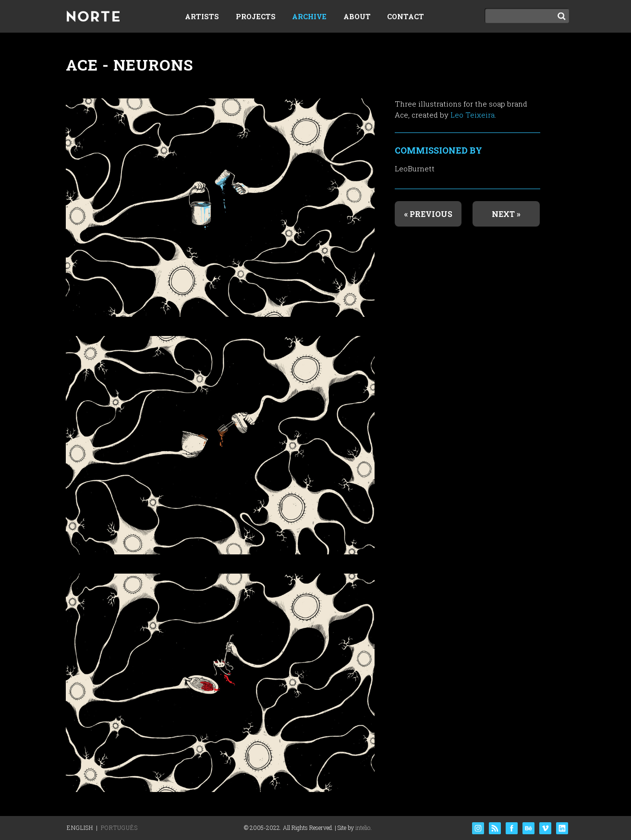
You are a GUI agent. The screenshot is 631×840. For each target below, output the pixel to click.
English (80, 828)
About (357, 17)
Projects (256, 17)
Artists (202, 17)
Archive (309, 17)
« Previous (428, 214)
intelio (363, 828)
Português (119, 828)
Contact (406, 17)
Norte (93, 17)
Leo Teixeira (473, 115)
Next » (506, 214)
